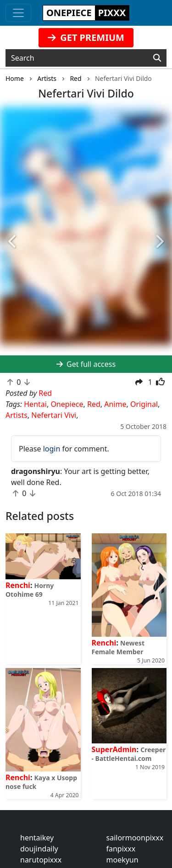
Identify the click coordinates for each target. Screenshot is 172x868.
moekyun (122, 860)
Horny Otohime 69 (30, 590)
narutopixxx (41, 860)
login (52, 449)
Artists (17, 415)
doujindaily (39, 849)
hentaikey (37, 838)
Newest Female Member (118, 647)
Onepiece (67, 404)
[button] (13, 242)
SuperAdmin (114, 749)
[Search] (157, 58)
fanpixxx (121, 849)
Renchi (18, 585)
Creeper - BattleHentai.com (129, 754)
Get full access (86, 364)
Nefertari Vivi (54, 415)
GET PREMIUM (86, 37)
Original (144, 404)
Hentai (35, 404)
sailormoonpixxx (135, 838)
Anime (115, 404)
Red (94, 404)
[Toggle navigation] (18, 13)
